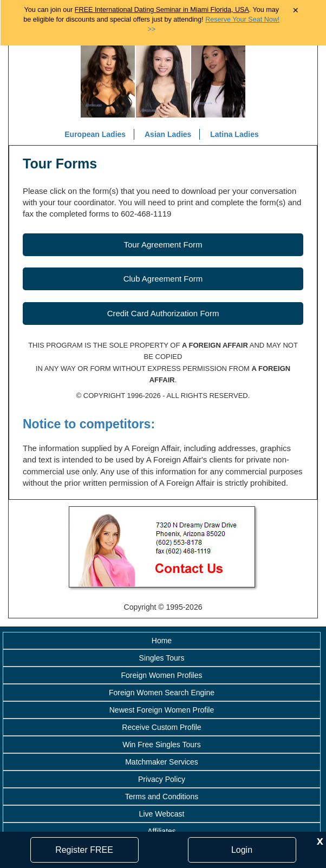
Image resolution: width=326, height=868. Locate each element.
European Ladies (95, 134)
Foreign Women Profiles (162, 675)
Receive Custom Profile (161, 727)
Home (162, 641)
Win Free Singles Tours (161, 745)
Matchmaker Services (162, 762)
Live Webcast (162, 814)
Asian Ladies (168, 134)
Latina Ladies (234, 134)
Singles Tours (162, 658)
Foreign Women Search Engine (162, 693)
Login (242, 850)
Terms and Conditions (162, 797)
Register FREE (84, 850)
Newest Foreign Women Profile (162, 710)
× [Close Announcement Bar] (295, 11)
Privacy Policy (162, 779)
